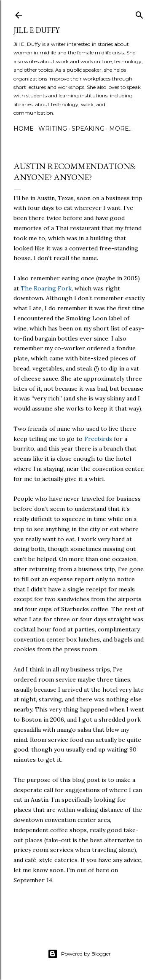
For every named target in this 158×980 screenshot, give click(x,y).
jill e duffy (36, 30)
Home (24, 129)
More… (121, 129)
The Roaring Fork (46, 288)
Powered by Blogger (79, 954)
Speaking (88, 129)
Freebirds (98, 439)
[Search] (139, 13)
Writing (53, 129)
